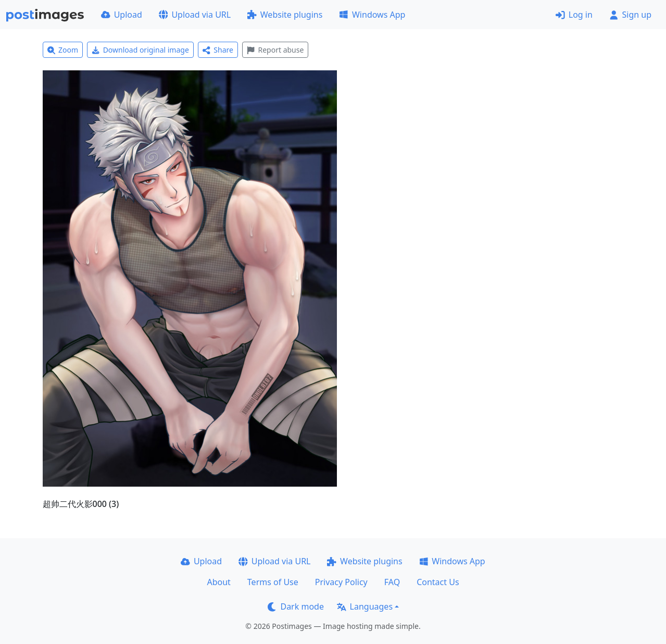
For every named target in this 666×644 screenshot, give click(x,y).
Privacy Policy (341, 582)
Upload (122, 15)
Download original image (140, 50)
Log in (574, 15)
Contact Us (438, 582)
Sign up (630, 15)
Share (218, 50)
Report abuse (275, 50)
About (218, 582)
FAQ (392, 582)
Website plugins (285, 15)
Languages (365, 606)
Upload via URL (195, 15)
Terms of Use (273, 582)
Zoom (63, 50)
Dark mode (296, 606)
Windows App (372, 15)
